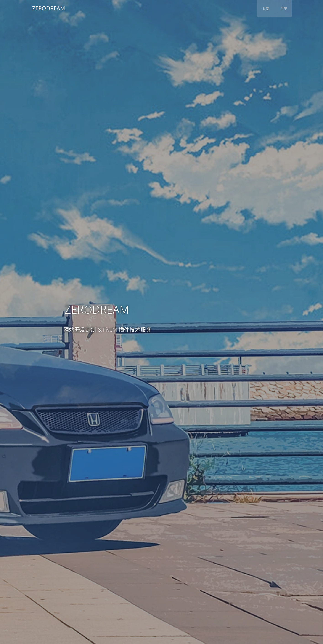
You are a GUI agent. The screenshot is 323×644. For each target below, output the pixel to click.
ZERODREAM (48, 8)
